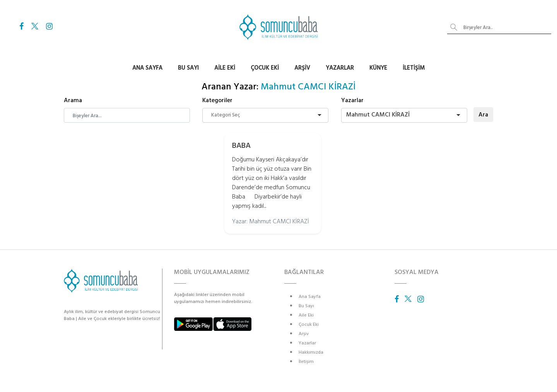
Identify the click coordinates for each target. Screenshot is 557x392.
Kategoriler (217, 100)
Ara (483, 115)
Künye (378, 68)
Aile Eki (225, 68)
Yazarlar (340, 68)
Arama (73, 100)
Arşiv (302, 68)
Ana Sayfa (147, 68)
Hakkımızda (311, 352)
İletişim (414, 68)
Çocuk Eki (265, 68)
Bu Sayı (188, 68)
